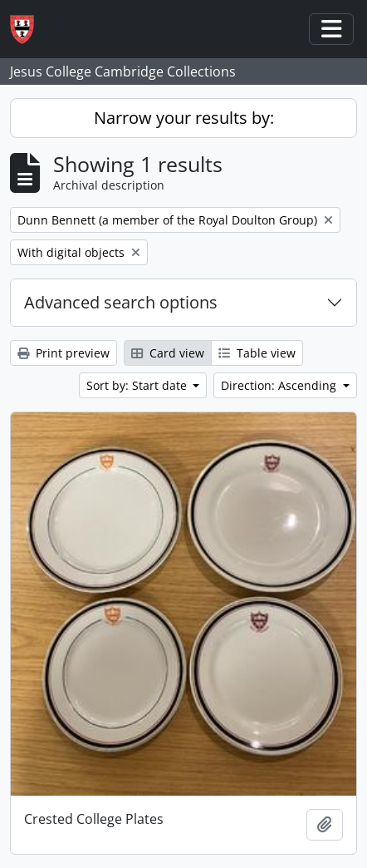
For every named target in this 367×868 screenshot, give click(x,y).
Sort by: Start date (138, 385)
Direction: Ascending (280, 385)
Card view (168, 353)
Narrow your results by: (184, 118)
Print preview (64, 353)
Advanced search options (121, 302)
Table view (257, 353)
